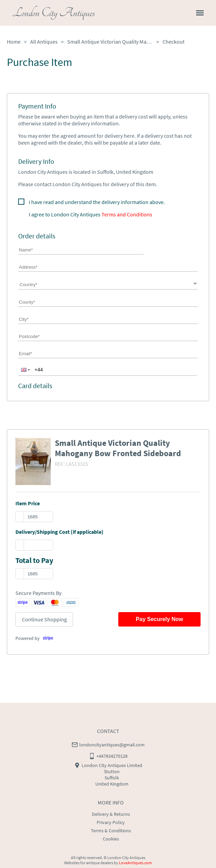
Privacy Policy (111, 822)
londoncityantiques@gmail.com (112, 745)
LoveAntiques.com (135, 863)
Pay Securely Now (159, 619)
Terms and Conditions (127, 214)
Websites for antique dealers (89, 863)
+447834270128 (112, 756)
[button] (25, 370)
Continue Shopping (44, 619)
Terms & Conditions (111, 831)
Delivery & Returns (111, 814)
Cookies (111, 839)
